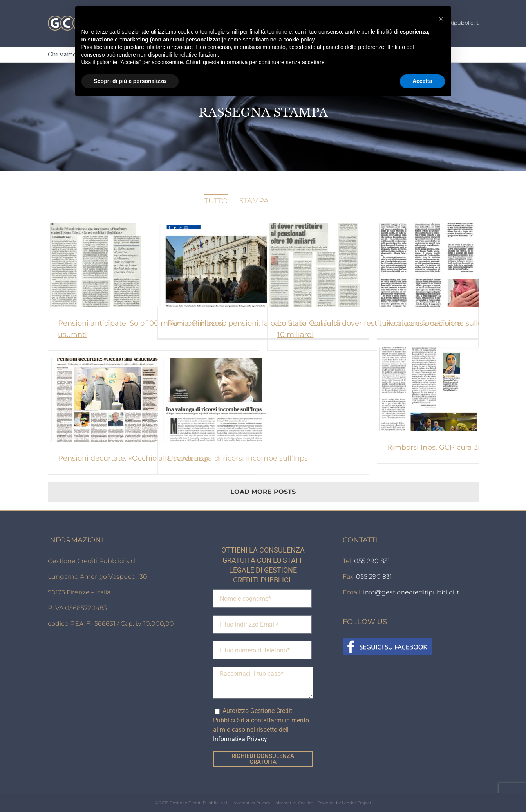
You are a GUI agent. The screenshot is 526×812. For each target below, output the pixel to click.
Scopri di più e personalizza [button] (130, 81)
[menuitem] (62, 54)
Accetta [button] (422, 81)
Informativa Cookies (294, 803)
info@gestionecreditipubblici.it (411, 592)
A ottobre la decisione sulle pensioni (451, 323)
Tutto (216, 201)
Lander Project (357, 803)
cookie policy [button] (299, 40)
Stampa (254, 201)
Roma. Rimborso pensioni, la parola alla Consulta (254, 323)
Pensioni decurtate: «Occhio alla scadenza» (134, 458)
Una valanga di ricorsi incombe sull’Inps (238, 458)
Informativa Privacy (251, 803)
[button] (441, 19)
